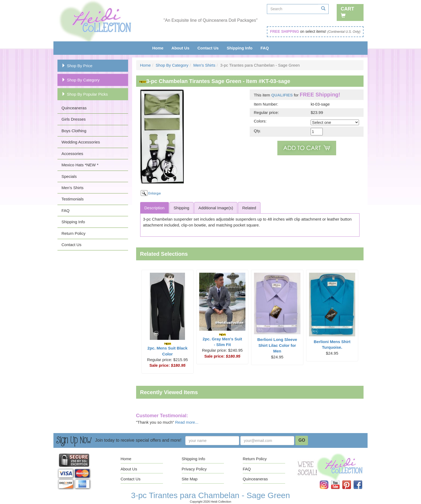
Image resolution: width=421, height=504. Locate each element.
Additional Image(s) (216, 208)
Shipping (182, 208)
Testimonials (73, 199)
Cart (347, 12)
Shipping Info (239, 48)
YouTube (339, 480)
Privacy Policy (194, 469)
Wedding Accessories (81, 142)
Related (249, 208)
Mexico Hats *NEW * (80, 165)
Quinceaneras (74, 108)
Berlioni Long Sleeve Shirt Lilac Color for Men (277, 345)
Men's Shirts (72, 188)
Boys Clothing (74, 131)
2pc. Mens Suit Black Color (167, 349)
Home (158, 48)
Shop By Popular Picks (85, 94)
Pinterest (350, 480)
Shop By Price (77, 66)
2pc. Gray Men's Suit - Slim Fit (222, 340)
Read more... (187, 422)
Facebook (362, 480)
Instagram (328, 480)
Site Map (190, 479)
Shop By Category (81, 80)
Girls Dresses (74, 119)
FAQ (265, 48)
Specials (69, 176)
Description (155, 208)
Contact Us (208, 48)
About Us (181, 48)
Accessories (72, 154)
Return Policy (73, 233)
